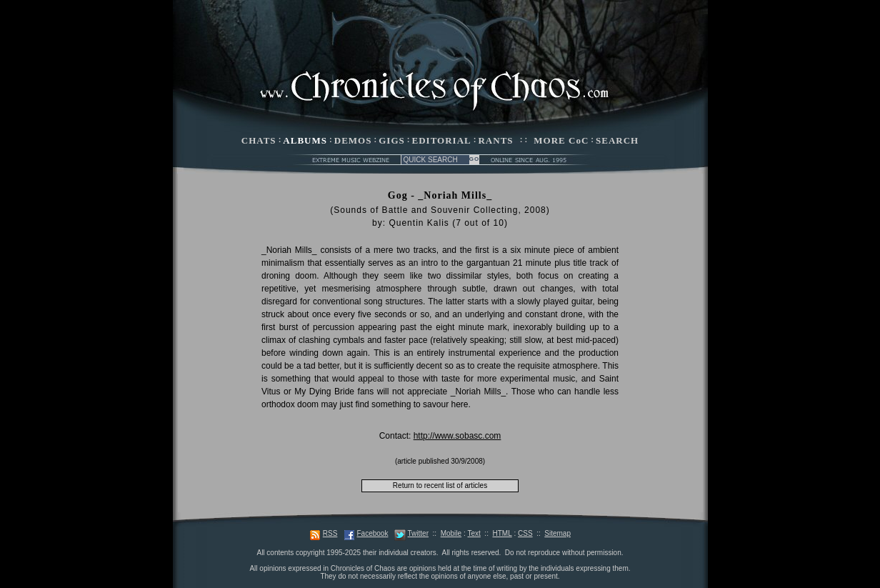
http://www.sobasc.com (457, 436)
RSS (330, 533)
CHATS (259, 140)
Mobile (451, 533)
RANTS (495, 140)
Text (474, 533)
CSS (525, 533)
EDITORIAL (442, 140)
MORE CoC (561, 140)
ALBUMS (305, 140)
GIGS (392, 140)
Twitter (418, 533)
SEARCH (617, 140)
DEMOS (353, 140)
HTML (502, 533)
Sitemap (557, 533)
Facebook (372, 533)
